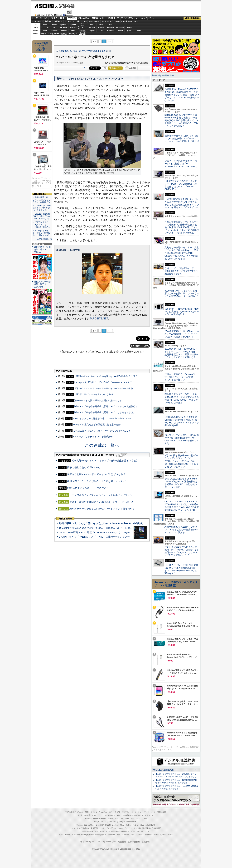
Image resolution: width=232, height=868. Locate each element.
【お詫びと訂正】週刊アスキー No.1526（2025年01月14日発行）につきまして (177, 787)
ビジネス (53, 18)
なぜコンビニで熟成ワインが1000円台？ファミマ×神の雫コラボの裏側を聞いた (181, 271)
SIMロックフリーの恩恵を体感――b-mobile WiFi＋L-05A (102, 419)
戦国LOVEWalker (166, 835)
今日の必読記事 (88, 831)
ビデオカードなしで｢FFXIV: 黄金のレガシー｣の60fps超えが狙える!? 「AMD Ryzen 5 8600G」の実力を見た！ (181, 569)
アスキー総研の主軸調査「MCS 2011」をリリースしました (102, 502)
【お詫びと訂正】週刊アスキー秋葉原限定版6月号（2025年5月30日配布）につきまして (176, 781)
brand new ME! (132, 822)
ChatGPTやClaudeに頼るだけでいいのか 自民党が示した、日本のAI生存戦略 (102, 528)
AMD (54, 28)
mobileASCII (125, 831)
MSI (92, 25)
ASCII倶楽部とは (45, 239)
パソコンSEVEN (82, 24)
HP (111, 25)
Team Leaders (117, 828)
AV (118, 18)
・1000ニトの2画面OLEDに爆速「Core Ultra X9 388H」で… (42, 216)
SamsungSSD (80, 28)
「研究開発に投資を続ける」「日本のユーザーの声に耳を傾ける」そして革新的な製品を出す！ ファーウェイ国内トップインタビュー (182, 203)
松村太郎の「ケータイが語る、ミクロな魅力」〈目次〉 (97, 481)
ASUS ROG (64, 28)
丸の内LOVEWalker (152, 835)
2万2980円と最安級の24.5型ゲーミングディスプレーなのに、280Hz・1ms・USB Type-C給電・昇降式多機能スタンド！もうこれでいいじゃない (181, 461)
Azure (73, 31)
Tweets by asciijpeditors (163, 75)
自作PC (112, 18)
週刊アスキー (82, 21)
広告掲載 (146, 842)
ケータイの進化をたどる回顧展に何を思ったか (97, 424)
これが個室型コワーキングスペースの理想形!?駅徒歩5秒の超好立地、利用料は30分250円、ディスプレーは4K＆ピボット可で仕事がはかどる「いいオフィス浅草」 (182, 227)
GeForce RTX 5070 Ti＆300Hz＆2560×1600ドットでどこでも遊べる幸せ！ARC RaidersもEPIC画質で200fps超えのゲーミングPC (182, 506)
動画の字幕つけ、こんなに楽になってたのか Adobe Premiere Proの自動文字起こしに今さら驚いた (114, 523)
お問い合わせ (134, 842)
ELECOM (45, 28)
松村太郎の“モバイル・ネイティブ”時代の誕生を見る (82, 51)
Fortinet (120, 31)
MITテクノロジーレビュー (140, 831)
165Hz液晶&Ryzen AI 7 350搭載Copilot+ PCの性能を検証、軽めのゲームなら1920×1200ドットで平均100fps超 (181, 421)
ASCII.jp (44, 6)
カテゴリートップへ (140, 346)
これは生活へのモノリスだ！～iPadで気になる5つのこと (102, 431)
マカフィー (45, 34)
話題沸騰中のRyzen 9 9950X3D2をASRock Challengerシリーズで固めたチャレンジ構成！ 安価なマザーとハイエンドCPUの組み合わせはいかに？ (182, 95)
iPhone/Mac (84, 18)
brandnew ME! (83, 34)
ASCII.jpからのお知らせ (163, 770)
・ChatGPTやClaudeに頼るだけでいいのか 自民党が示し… (42, 208)
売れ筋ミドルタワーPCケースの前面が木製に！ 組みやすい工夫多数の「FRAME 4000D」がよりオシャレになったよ (182, 398)
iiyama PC (112, 815)
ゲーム (152, 18)
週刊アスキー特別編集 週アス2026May (42, 250)
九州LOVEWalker (137, 835)
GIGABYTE (73, 28)
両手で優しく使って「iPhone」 (84, 467)
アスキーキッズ (37, 21)
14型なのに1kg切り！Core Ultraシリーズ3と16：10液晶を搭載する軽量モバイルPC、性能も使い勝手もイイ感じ (181, 483)
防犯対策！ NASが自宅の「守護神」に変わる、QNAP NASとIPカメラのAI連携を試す (182, 312)
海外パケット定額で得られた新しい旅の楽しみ (98, 400)
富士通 (45, 25)
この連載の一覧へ (102, 445)
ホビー (103, 18)
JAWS (45, 31)
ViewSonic (120, 28)
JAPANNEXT (64, 34)
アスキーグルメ (70, 21)
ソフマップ (73, 34)
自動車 (95, 18)
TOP (67, 812)
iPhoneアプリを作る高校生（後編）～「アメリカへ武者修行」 (106, 406)
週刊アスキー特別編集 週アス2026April (42, 284)
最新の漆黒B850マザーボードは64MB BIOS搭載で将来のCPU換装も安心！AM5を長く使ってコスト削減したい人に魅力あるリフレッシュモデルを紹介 (181, 120)
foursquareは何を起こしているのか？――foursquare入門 (103, 382)
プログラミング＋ (130, 828)
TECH (63, 18)
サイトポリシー (87, 842)
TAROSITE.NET (99, 319)
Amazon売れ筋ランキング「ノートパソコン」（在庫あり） (41, 47)
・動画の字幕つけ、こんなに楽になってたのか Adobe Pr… (42, 200)
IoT (46, 18)
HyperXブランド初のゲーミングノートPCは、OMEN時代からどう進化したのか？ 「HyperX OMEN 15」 (181, 185)
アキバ (124, 18)
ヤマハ (129, 31)
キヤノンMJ (54, 34)
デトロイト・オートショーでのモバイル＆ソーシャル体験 (104, 388)
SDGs (117, 21)
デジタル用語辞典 (112, 831)
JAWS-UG (96, 819)
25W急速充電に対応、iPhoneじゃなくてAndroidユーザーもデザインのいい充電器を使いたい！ (182, 334)
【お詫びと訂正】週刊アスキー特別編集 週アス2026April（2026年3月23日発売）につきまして (176, 775)
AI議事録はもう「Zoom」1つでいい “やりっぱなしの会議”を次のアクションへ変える (181, 530)
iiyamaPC (64, 25)
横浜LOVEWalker (93, 835)
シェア (85, 67)
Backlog (110, 31)
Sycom (73, 25)
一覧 (104, 68)
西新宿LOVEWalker (108, 835)
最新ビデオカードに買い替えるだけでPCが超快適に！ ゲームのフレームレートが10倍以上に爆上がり (182, 140)
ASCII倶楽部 (192, 18)
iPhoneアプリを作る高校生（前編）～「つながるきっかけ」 (105, 412)
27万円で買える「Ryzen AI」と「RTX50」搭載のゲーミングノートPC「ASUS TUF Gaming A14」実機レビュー (120, 537)
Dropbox (92, 31)
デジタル (65, 6)
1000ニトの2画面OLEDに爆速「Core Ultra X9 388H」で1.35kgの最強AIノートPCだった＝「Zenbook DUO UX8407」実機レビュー (130, 532)
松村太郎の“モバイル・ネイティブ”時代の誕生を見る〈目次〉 (105, 461)
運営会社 (122, 842)
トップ (35, 18)
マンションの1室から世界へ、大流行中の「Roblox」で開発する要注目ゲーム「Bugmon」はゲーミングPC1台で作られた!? (182, 551)
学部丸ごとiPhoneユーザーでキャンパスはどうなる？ (96, 474)
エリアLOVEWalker (79, 835)
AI (41, 18)
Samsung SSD (82, 825)
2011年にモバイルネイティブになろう (94, 394)
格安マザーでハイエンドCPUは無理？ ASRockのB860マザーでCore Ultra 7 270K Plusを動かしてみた (182, 439)
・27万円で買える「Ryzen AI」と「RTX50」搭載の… (41, 225)
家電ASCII (58, 21)
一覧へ (196, 770)
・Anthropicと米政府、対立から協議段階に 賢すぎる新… (42, 233)
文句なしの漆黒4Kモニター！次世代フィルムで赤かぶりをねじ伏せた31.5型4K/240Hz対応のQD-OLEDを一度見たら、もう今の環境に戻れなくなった (182, 253)
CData (101, 31)
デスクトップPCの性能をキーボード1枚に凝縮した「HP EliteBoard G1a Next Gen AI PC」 (182, 164)
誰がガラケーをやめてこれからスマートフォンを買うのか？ (102, 509)
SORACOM (106, 825)
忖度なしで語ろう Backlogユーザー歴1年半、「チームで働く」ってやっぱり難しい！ (181, 377)
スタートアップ (141, 18)
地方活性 (124, 21)
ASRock (92, 28)
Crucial (101, 28)
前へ (95, 41)
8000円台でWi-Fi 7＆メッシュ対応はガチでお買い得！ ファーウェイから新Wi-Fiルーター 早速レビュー (182, 295)
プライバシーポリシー (106, 842)
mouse (54, 25)
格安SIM (48, 21)
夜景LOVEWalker (123, 835)
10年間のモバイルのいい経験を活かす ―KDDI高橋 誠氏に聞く (106, 376)
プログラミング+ (107, 21)
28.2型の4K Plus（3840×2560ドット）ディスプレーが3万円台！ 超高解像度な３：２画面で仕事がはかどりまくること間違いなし (181, 353)
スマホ (131, 18)
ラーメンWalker (65, 835)
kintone (64, 31)
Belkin (129, 28)
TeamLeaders (94, 21)
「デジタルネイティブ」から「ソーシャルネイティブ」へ (101, 495)
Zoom (138, 31)
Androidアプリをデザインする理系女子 (93, 437)
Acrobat (54, 31)
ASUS (101, 25)
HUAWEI (111, 28)
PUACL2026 (133, 21)
